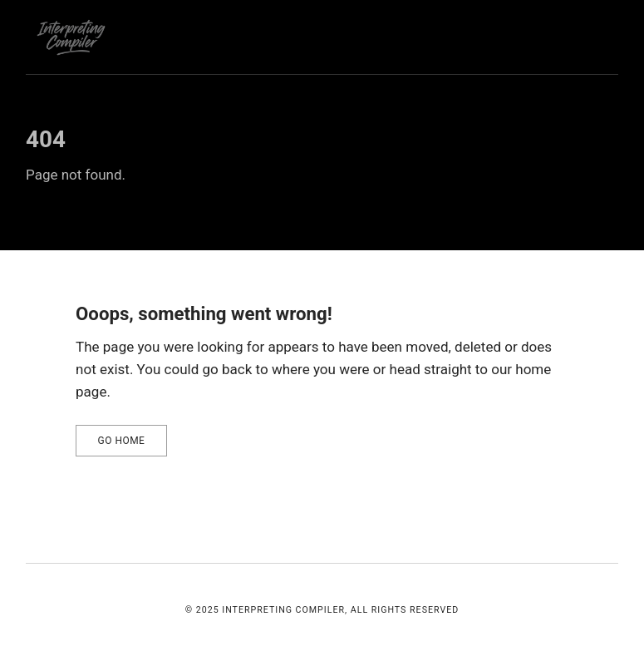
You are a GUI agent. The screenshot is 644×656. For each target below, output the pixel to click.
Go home (122, 441)
